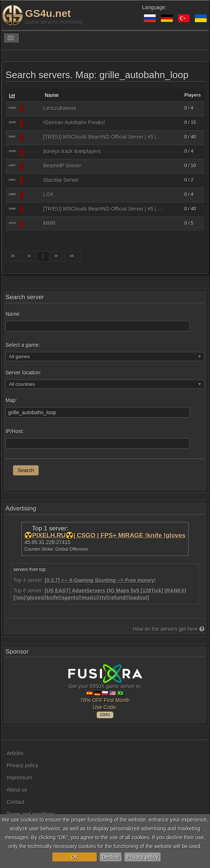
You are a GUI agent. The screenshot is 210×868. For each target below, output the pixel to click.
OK (75, 857)
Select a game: (23, 345)
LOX (48, 194)
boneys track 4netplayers (72, 151)
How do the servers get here (169, 629)
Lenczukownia (60, 108)
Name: (13, 314)
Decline (111, 857)
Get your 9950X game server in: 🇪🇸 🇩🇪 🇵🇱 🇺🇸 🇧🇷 (105, 690)
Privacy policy (142, 857)
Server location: (23, 373)
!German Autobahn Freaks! (74, 122)
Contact (16, 802)
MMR (49, 223)
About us (17, 790)
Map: (11, 400)
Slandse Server (61, 180)
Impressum (19, 778)
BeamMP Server (62, 166)
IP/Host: (15, 431)
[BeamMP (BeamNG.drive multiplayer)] (33, 109)
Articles (15, 753)
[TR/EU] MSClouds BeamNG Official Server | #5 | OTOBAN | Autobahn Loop (104, 137)
